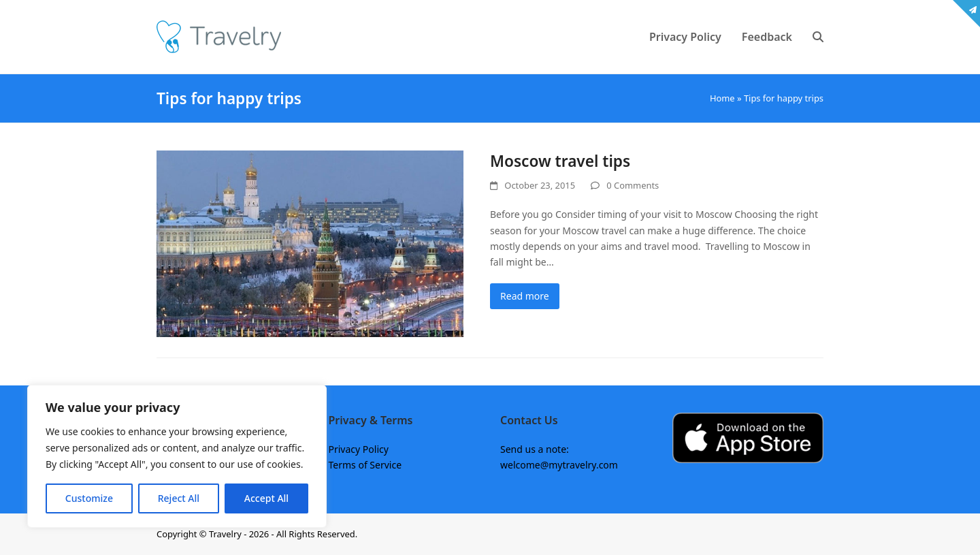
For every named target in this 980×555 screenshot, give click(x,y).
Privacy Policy (359, 449)
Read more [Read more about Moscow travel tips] (525, 296)
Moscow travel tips (560, 161)
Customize (89, 498)
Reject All (179, 498)
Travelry (226, 534)
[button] (818, 37)
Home (722, 98)
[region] (177, 456)
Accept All (266, 498)
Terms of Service (365, 465)
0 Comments (633, 185)
